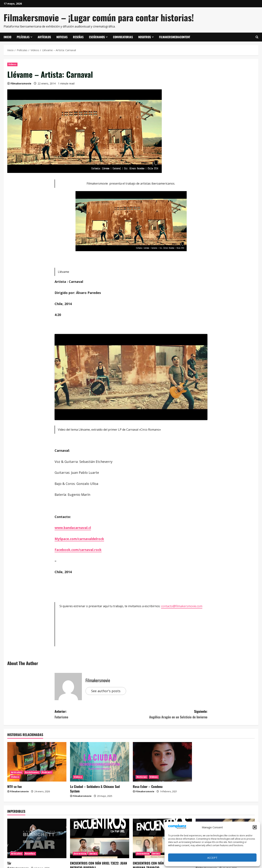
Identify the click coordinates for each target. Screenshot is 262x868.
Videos (12, 64)
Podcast (47, 772)
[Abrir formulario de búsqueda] (257, 37)
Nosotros (145, 37)
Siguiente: (169, 714)
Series (93, 854)
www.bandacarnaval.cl (73, 528)
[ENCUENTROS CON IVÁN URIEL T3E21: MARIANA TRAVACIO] (162, 838)
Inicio (7, 37)
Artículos (44, 37)
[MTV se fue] (37, 762)
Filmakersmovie (21, 83)
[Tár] (37, 838)
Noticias (62, 37)
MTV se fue (14, 786)
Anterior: (93, 714)
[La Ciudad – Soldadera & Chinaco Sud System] (100, 762)
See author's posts (106, 691)
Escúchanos (97, 37)
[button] (255, 827)
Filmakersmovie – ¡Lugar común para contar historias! (99, 17)
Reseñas (78, 37)
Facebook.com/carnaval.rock (78, 550)
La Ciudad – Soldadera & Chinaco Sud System (95, 789)
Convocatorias (123, 37)
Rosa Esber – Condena (148, 786)
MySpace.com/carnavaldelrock (79, 539)
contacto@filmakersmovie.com (182, 606)
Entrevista (80, 854)
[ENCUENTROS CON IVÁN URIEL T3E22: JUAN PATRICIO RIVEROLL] (100, 838)
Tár (9, 863)
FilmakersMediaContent (175, 37)
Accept (212, 858)
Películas (23, 37)
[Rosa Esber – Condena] (162, 762)
